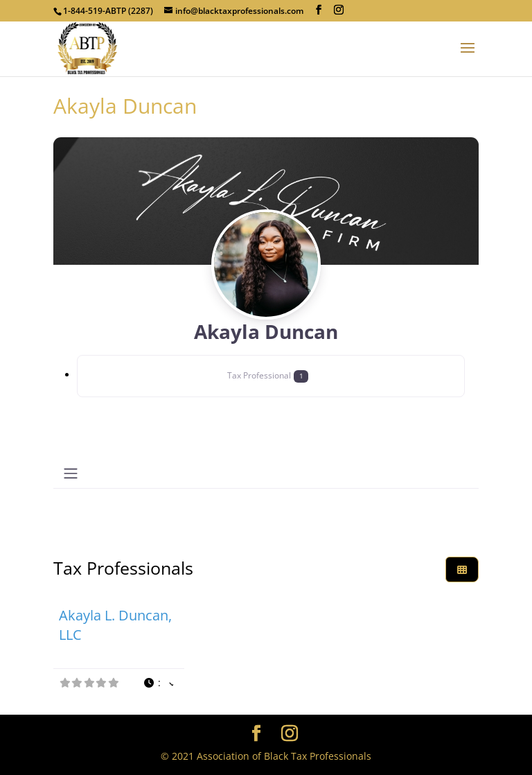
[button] (158, 683)
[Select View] (462, 569)
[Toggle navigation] (71, 473)
